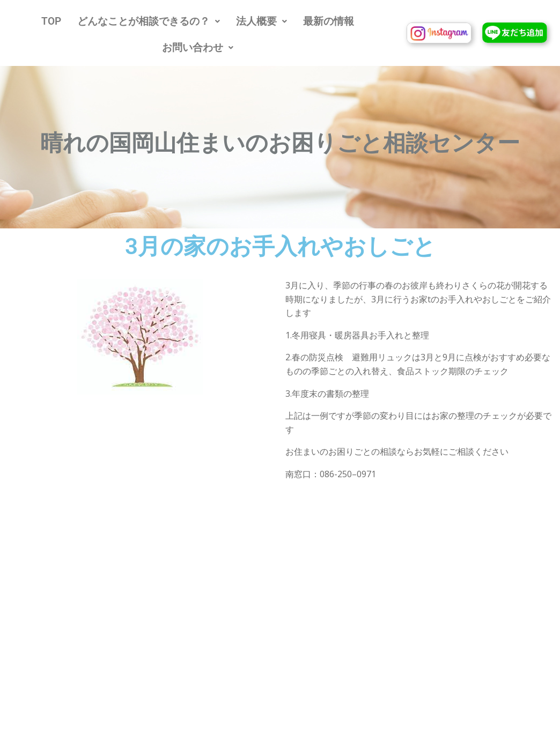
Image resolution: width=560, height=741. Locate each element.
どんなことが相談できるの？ (149, 21)
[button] (149, 21)
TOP (51, 21)
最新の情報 (329, 21)
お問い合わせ (198, 47)
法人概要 (261, 21)
